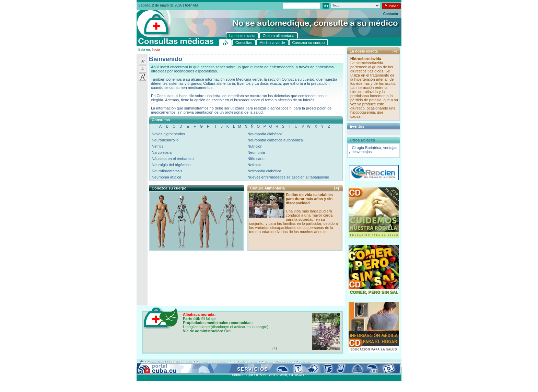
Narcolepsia (162, 152)
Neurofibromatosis (167, 171)
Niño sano (256, 159)
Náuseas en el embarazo (173, 159)
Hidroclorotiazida (366, 59)
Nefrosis (254, 165)
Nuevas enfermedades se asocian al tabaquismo (288, 177)
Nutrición (255, 146)
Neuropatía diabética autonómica (275, 140)
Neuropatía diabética (265, 134)
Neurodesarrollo (165, 140)
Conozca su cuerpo (212, 363)
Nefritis (157, 146)
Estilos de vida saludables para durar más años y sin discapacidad (309, 199)
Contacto (391, 14)
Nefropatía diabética (264, 171)
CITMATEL (299, 375)
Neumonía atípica (166, 177)
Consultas (156, 363)
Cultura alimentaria (277, 363)
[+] (337, 188)
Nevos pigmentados (168, 134)
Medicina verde (180, 363)
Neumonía (256, 152)
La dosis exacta (245, 363)
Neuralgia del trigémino (171, 165)
